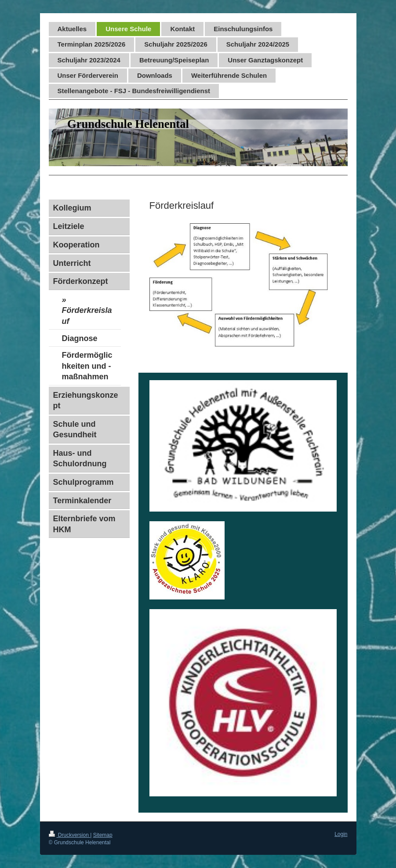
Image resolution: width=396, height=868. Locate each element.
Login (341, 834)
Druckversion (70, 835)
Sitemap (103, 835)
